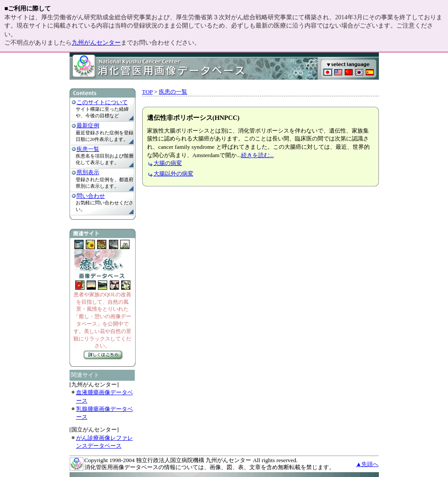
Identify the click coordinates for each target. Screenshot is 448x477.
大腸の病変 (168, 163)
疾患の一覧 (173, 92)
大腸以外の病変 (173, 174)
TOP (147, 92)
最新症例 (88, 125)
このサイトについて (102, 102)
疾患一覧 (88, 149)
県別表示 (88, 172)
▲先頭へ (367, 464)
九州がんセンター (96, 43)
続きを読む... (257, 155)
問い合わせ (91, 196)
